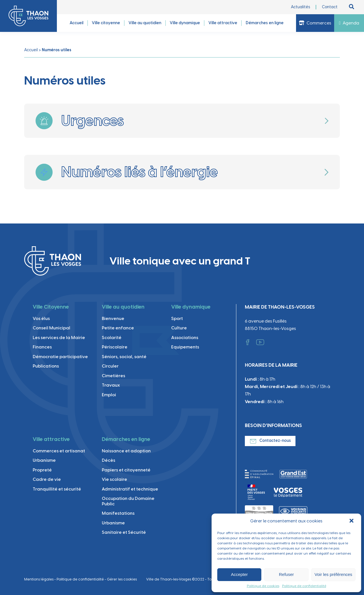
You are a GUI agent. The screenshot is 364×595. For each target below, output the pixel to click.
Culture (179, 328)
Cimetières (113, 376)
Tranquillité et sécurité (57, 489)
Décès (108, 460)
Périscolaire (115, 347)
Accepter (239, 574)
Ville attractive (51, 439)
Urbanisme (44, 460)
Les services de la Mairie (59, 337)
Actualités (300, 7)
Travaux (111, 385)
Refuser (287, 574)
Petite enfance (118, 328)
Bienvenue (113, 318)
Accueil (31, 50)
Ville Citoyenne (51, 307)
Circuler (110, 366)
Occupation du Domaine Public (128, 501)
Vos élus (41, 318)
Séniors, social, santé (124, 357)
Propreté (42, 470)
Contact (330, 7)
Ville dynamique (191, 307)
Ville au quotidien (123, 307)
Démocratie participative (60, 357)
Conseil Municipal (51, 328)
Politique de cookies (263, 586)
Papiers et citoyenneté (126, 470)
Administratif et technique (130, 489)
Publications (46, 366)
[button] (352, 521)
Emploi (109, 395)
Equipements (185, 347)
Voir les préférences (333, 574)
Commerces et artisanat (59, 451)
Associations (185, 337)
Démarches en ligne (126, 439)
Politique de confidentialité (304, 586)
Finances (42, 347)
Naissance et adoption (126, 451)
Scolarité (112, 337)
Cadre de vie (47, 479)
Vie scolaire (114, 479)
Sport (177, 318)
